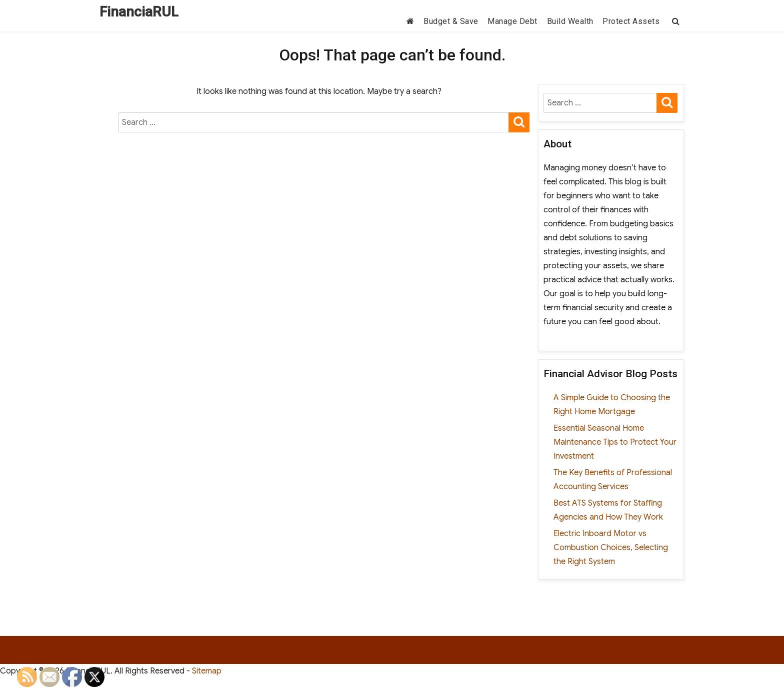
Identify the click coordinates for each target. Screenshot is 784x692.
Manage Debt (512, 21)
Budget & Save (451, 21)
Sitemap (207, 671)
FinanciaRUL (139, 12)
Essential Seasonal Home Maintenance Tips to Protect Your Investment (615, 442)
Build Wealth (570, 21)
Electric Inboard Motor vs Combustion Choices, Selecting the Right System (611, 548)
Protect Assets (631, 21)
